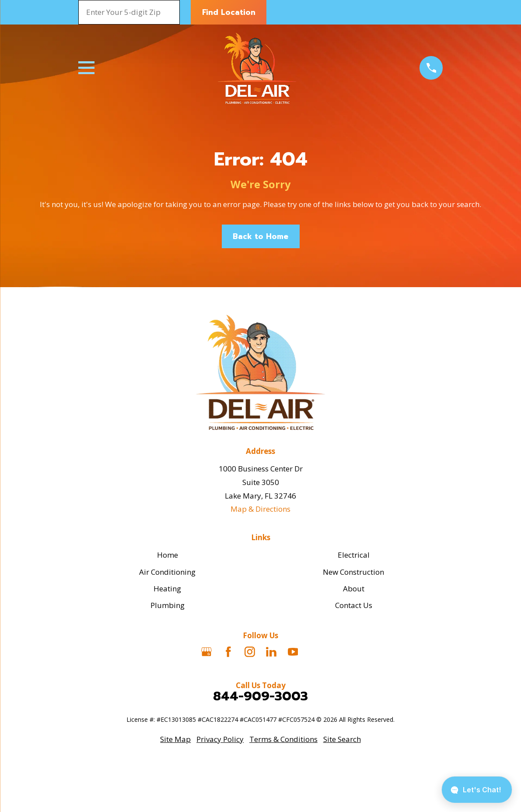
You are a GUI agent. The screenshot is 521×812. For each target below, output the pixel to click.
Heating (167, 589)
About (354, 589)
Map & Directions (260, 509)
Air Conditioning (167, 572)
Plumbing (168, 605)
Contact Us (354, 605)
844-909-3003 (260, 696)
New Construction (353, 572)
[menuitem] (175, 740)
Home (168, 555)
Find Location (229, 12)
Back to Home (260, 236)
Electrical (354, 555)
